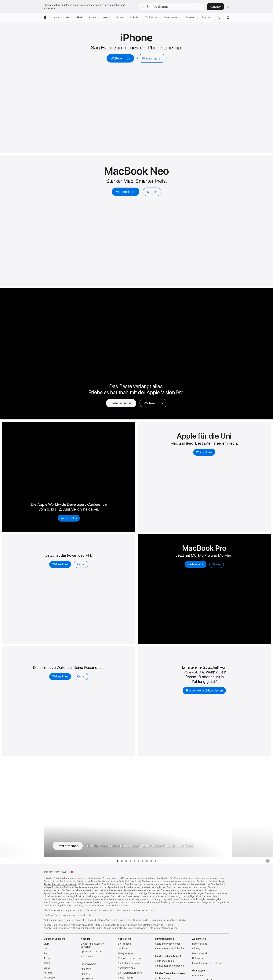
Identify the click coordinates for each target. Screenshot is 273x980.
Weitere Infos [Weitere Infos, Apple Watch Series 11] (60, 677)
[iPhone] (92, 17)
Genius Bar (124, 949)
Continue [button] (215, 7)
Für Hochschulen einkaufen (169, 966)
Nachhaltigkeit (200, 953)
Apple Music (87, 979)
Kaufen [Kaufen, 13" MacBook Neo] (152, 192)
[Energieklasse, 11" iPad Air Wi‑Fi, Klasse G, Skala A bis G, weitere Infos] (72, 872)
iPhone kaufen (152, 58)
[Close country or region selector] (228, 7)
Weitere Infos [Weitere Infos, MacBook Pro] (196, 564)
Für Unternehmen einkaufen (170, 949)
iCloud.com (87, 957)
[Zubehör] (190, 17)
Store (46, 944)
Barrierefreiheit (200, 944)
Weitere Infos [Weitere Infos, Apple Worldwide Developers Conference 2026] (69, 518)
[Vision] (120, 17)
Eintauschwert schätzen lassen (204, 691)
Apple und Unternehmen (168, 944)
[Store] (56, 17)
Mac (46, 949)
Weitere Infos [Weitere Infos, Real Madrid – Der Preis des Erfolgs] (153, 403)
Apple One (86, 969)
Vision (47, 968)
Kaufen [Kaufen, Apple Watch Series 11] (81, 677)
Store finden (124, 944)
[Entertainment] (171, 17)
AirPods (48, 973)
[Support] (206, 17)
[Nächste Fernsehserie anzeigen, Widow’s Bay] (253, 808)
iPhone (47, 958)
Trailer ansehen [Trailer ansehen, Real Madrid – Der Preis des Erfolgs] (121, 403)
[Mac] (68, 17)
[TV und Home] (151, 17)
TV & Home (50, 978)
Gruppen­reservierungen (131, 958)
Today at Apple (126, 953)
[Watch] (106, 17)
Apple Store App (126, 968)
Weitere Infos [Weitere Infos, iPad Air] (60, 564)
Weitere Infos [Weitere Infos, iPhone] (120, 58)
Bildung (196, 949)
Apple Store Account (92, 952)
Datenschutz (199, 958)
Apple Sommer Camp (129, 963)
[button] (171, 7)
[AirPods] (134, 17)
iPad (46, 953)
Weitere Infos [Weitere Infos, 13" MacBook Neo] (126, 192)
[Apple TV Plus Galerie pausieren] (268, 861)
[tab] (118, 861)
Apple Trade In (125, 978)
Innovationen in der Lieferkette (208, 963)
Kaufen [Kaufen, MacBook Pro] (217, 564)
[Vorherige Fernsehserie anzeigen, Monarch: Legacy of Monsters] (20, 808)
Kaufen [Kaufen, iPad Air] (81, 564)
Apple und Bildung (164, 961)
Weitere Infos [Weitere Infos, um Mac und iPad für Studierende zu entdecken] (204, 452)
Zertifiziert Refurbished (130, 973)
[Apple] (45, 17)
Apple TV (86, 974)
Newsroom (198, 976)
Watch (47, 963)
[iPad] (79, 17)
